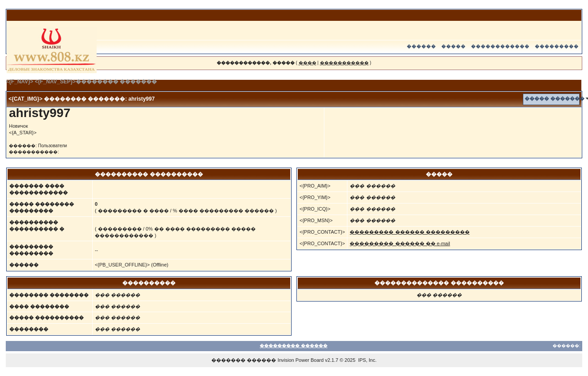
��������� (557, 46)
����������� (344, 63)
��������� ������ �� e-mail (400, 243)
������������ (500, 46)
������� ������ (244, 360)
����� (454, 46)
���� (308, 63)
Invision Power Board (300, 360)
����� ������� (555, 98)
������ (421, 46)
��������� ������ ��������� (409, 232)
